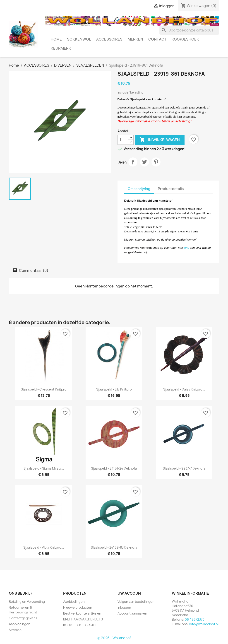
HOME (56, 39)
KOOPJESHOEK (185, 39)
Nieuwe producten (78, 607)
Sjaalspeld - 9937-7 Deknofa (184, 468)
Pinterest (156, 162)
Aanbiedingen (20, 624)
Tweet (144, 162)
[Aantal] (123, 140)
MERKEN (135, 39)
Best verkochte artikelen (82, 613)
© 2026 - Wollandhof (114, 638)
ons (187, 248)
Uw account (130, 593)
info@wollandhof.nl (204, 624)
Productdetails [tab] (171, 189)
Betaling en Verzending (27, 602)
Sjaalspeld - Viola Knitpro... (44, 547)
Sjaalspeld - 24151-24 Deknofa (114, 468)
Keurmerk (61, 48)
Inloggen (124, 607)
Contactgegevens (23, 618)
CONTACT (157, 39)
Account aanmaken (132, 613)
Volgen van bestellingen (136, 602)
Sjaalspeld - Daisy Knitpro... (184, 389)
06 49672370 (195, 619)
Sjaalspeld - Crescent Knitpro (44, 389)
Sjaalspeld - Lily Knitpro (114, 389)
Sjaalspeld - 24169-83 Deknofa (114, 547)
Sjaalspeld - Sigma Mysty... (44, 468)
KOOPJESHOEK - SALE (80, 625)
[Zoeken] (189, 30)
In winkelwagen (160, 140)
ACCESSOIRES (109, 39)
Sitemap (15, 630)
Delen (133, 162)
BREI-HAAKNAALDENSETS (83, 619)
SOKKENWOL (79, 39)
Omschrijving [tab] (139, 189)
